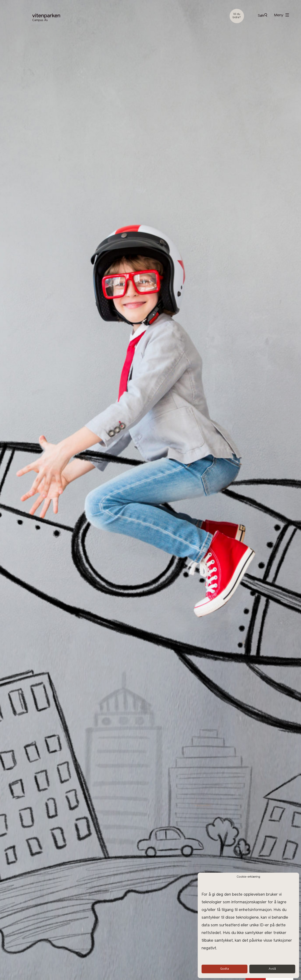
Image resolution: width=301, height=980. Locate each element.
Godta (225, 969)
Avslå (272, 969)
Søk (262, 15)
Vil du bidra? (237, 16)
